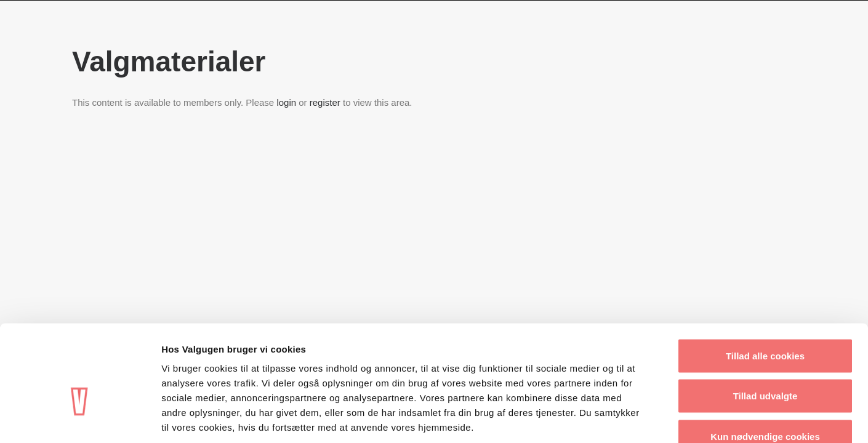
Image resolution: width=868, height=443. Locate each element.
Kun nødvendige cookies (765, 362)
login (286, 102)
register (325, 102)
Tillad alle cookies (765, 281)
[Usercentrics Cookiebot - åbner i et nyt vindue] (80, 419)
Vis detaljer (640, 419)
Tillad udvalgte (766, 322)
